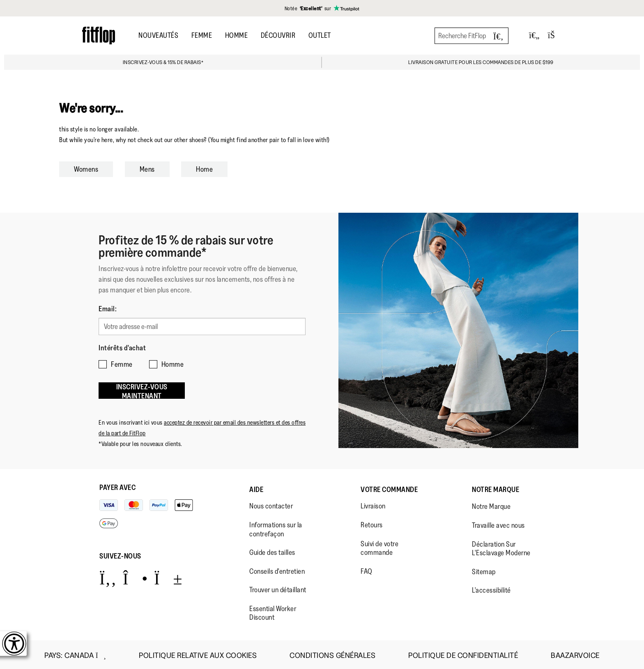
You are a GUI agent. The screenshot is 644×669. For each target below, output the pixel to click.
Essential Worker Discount (273, 611)
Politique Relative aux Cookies (198, 654)
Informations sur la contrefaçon (276, 527)
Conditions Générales (332, 654)
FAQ (367, 569)
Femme (202, 35)
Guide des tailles (272, 550)
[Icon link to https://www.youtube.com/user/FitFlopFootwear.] (168, 576)
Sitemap (484, 570)
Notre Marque (496, 487)
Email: (108, 309)
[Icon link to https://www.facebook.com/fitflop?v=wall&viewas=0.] (108, 576)
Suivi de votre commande (379, 546)
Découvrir (278, 35)
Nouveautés (158, 35)
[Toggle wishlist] (534, 36)
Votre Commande (389, 487)
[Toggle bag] (555, 36)
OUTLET (320, 35)
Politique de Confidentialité (463, 654)
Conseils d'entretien (277, 569)
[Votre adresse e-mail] (202, 326)
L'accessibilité (491, 588)
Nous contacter (271, 504)
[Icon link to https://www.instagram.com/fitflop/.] (135, 576)
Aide (256, 487)
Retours (372, 523)
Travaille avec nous (498, 523)
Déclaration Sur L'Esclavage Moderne (501, 547)
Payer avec (117, 485)
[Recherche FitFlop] (471, 36)
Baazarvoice (575, 654)
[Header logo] (99, 36)
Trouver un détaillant (278, 588)
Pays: (75, 653)
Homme (237, 35)
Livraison (373, 504)
